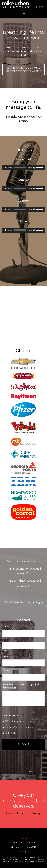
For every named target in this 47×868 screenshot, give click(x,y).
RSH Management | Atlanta (19, 721)
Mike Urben (12, 733)
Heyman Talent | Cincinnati (19, 727)
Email (7, 656)
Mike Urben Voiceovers (24, 5)
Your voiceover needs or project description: (21, 686)
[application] (24, 168)
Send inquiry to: (13, 715)
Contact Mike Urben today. (24, 813)
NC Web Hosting (19, 862)
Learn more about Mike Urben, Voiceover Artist (24, 70)
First (5, 639)
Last (5, 651)
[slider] (20, 168)
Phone (6, 671)
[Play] (6, 168)
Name (7, 627)
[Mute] (34, 168)
